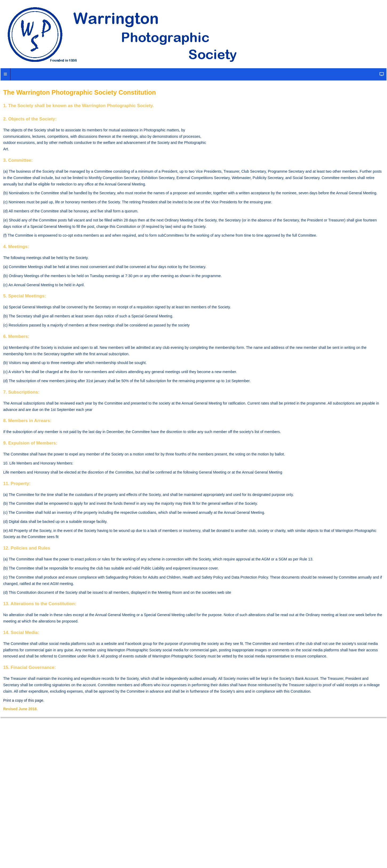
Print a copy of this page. (24, 700)
